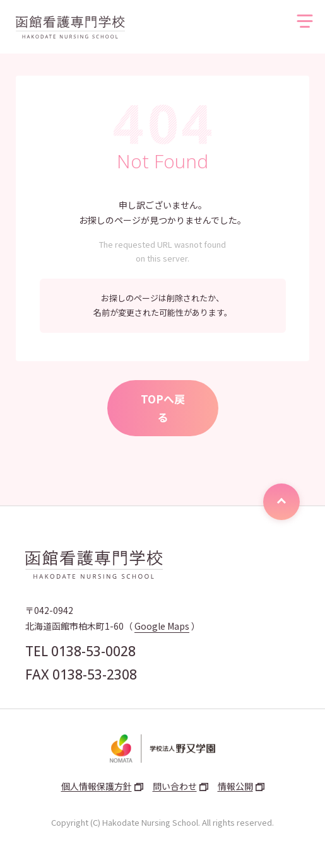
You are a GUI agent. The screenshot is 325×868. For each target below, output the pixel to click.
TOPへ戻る (163, 408)
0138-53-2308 (95, 674)
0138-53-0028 (93, 651)
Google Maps (162, 626)
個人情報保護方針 (97, 786)
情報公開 (235, 786)
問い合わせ (175, 786)
